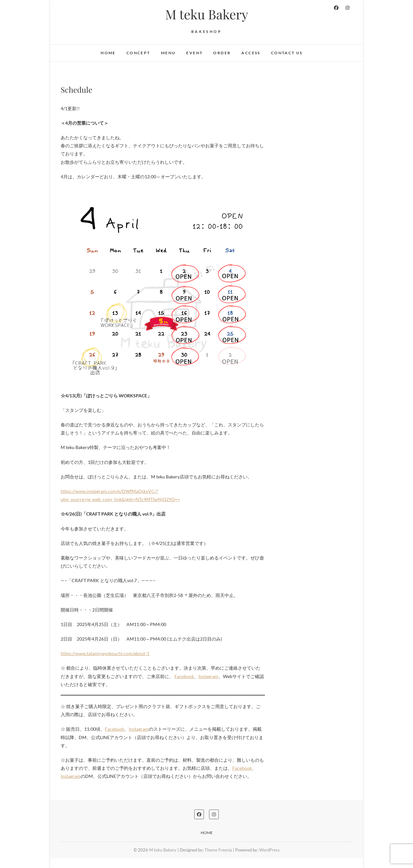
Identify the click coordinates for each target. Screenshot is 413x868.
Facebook (184, 676)
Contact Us (287, 53)
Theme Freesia (218, 850)
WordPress (269, 850)
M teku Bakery (207, 14)
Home (108, 53)
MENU (168, 53)
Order (222, 53)
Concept (138, 53)
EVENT (194, 53)
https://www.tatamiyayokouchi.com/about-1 (105, 653)
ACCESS (251, 53)
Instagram (208, 676)
